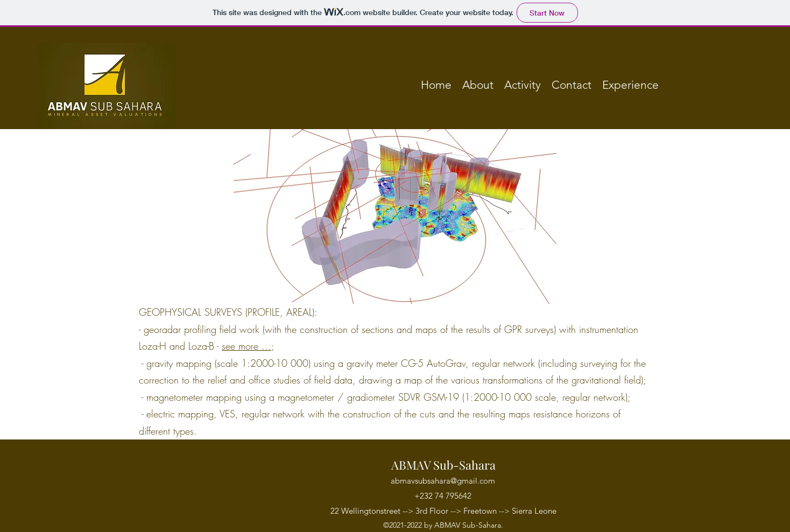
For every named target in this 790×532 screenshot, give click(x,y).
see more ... (246, 346)
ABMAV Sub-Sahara (443, 465)
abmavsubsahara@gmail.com (443, 481)
